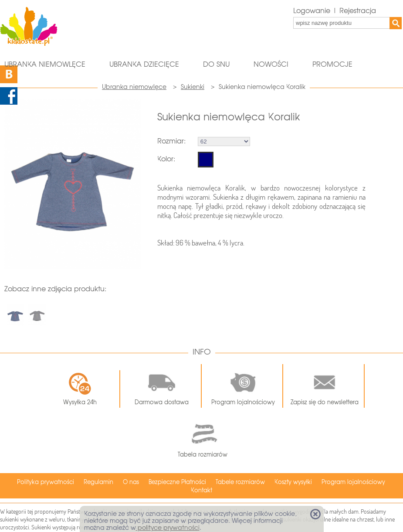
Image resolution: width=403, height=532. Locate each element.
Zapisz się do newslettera (325, 386)
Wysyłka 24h (80, 389)
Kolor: (166, 159)
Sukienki (193, 87)
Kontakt (201, 490)
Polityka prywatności (46, 482)
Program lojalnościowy (243, 386)
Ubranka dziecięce (144, 64)
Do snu (216, 64)
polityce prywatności (168, 528)
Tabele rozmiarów (240, 482)
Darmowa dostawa (162, 386)
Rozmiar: (171, 141)
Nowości (271, 64)
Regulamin (98, 482)
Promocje (332, 64)
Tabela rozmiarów (203, 438)
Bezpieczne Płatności (177, 482)
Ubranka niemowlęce (45, 64)
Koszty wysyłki (293, 482)
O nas (131, 482)
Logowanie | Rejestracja (335, 11)
